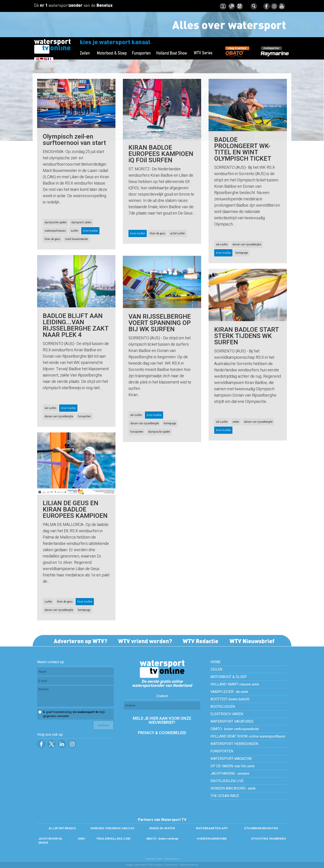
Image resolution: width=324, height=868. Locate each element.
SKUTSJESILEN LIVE (227, 781)
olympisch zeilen (81, 222)
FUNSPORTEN (222, 751)
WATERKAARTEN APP (212, 828)
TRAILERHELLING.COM (113, 839)
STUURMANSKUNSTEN (261, 828)
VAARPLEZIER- (229, 692)
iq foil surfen (178, 233)
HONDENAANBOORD (212, 839)
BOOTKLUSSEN (223, 707)
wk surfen (222, 244)
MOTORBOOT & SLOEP (229, 677)
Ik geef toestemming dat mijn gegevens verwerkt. (74, 714)
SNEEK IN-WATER (162, 828)
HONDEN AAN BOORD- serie (233, 788)
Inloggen (129, 865)
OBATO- (234, 729)
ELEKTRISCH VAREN (227, 714)
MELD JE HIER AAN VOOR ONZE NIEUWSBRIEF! (162, 721)
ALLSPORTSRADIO (62, 828)
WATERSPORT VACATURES (232, 722)
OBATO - (162, 839)
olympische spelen (56, 222)
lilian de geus (52, 239)
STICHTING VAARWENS (268, 839)
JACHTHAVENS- (230, 774)
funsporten (84, 416)
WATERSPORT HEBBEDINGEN (234, 744)
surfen (74, 231)
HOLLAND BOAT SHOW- (248, 736)
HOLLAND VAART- (235, 684)
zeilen (236, 422)
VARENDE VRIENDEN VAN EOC (112, 828)
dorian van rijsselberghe (247, 244)
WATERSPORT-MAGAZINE (231, 759)
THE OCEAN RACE (225, 796)
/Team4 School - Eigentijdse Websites (181, 865)
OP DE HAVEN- (232, 766)
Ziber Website (141, 865)
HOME (215, 662)
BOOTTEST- (230, 699)
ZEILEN (216, 669)
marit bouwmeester (76, 239)
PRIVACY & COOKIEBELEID (162, 733)
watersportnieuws (55, 231)
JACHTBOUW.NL (51, 839)
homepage (242, 253)
